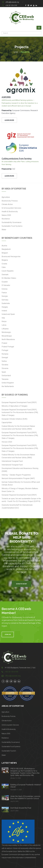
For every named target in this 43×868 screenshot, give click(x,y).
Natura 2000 (6, 734)
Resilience (5, 738)
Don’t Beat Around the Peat (21, 808)
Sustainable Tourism (9, 751)
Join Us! (8, 634)
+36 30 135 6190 (11, 5)
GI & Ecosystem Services (10, 725)
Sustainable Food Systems (11, 747)
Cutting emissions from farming (17, 159)
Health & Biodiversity (9, 729)
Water (4, 755)
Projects (25, 52)
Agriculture (5, 712)
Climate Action (7, 721)
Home (16, 52)
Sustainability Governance (11, 742)
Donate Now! (21, 584)
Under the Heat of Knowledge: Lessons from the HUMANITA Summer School (25, 797)
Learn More (9, 120)
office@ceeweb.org (12, 2)
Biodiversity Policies (9, 716)
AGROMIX (6, 97)
